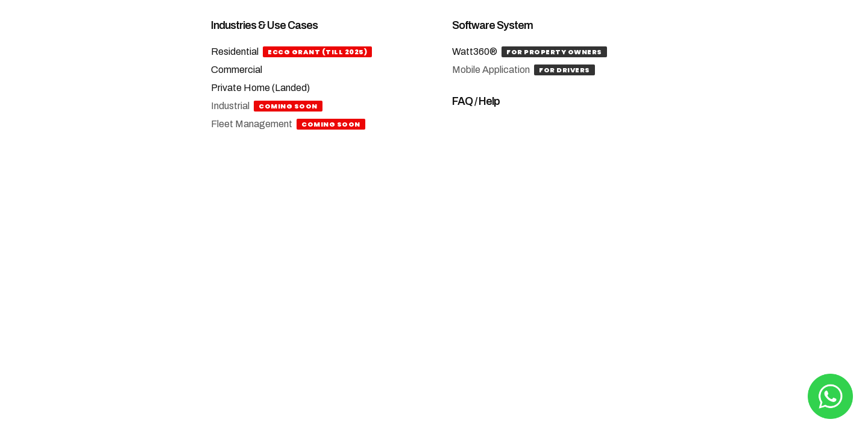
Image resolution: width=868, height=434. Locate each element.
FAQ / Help (476, 101)
